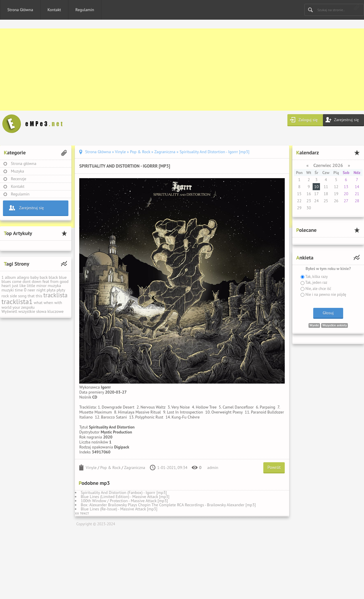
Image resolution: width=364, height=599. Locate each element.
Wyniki (314, 325)
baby (34, 277)
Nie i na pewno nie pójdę (325, 295)
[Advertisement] (176, 70)
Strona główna (24, 163)
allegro (23, 277)
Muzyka (17, 171)
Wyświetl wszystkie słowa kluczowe (33, 311)
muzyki (8, 290)
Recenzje (19, 179)
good (64, 281)
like (23, 286)
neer (32, 290)
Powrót (274, 467)
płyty (61, 290)
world (6, 307)
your (16, 307)
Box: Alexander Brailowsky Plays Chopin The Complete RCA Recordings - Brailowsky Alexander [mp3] (168, 505)
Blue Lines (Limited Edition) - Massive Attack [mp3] (125, 497)
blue (63, 277)
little (31, 286)
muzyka (54, 286)
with (58, 303)
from (54, 281)
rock (5, 296)
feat (46, 281)
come (17, 281)
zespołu (28, 307)
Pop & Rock (111, 468)
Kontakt (54, 10)
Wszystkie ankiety (334, 325)
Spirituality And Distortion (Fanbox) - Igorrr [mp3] (124, 492)
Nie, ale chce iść (318, 289)
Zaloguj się (308, 120)
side (14, 296)
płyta (51, 290)
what (38, 303)
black (53, 277)
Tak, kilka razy (316, 277)
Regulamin (85, 10)
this (39, 296)
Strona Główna (20, 10)
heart (6, 286)
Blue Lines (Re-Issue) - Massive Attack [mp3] (119, 509)
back (44, 277)
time (19, 290)
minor (42, 286)
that (31, 296)
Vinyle (91, 468)
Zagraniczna (135, 468)
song (22, 296)
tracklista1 (17, 302)
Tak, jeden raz (316, 282)
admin (213, 468)
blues (6, 281)
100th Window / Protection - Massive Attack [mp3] (124, 501)
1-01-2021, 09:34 (172, 468)
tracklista (55, 295)
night (41, 290)
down (37, 281)
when (48, 303)
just (15, 286)
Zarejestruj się (346, 120)
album (10, 277)
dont (27, 281)
